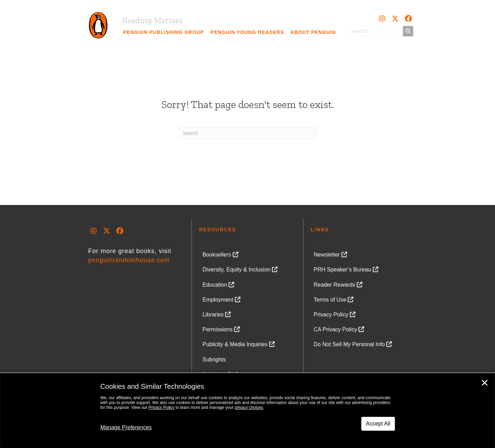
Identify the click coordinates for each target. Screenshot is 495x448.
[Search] (248, 133)
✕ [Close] (485, 383)
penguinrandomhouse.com (129, 260)
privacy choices (249, 407)
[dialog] (247, 411)
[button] (382, 19)
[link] (164, 32)
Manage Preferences (126, 427)
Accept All (378, 424)
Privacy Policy (162, 407)
